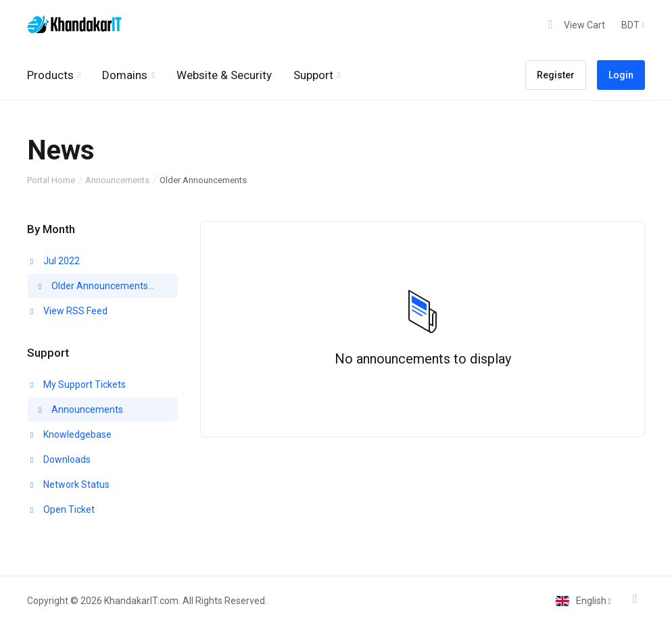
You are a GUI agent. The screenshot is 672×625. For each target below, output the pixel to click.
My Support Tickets (77, 384)
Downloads (59, 459)
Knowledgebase (70, 434)
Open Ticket (61, 509)
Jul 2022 (54, 261)
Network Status (69, 484)
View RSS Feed (68, 311)
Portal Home (51, 180)
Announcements (117, 180)
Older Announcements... (95, 286)
